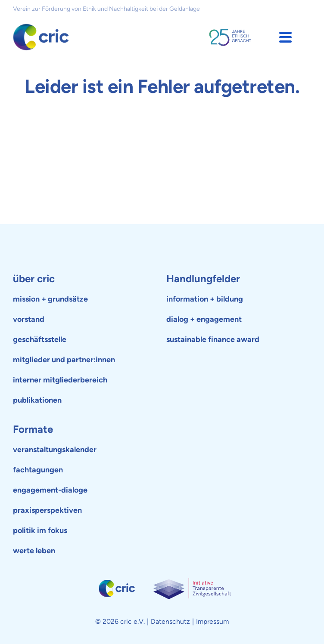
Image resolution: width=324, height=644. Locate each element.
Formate (33, 429)
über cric (34, 279)
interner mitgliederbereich (60, 380)
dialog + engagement (204, 319)
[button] (285, 37)
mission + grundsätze (50, 299)
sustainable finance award (213, 339)
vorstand (29, 319)
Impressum (212, 621)
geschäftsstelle (40, 339)
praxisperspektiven (47, 510)
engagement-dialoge (50, 490)
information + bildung (205, 299)
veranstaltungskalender (55, 450)
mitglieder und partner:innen (64, 360)
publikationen (37, 400)
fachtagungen (38, 470)
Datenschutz (170, 621)
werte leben (34, 551)
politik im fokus (40, 530)
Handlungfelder (203, 279)
